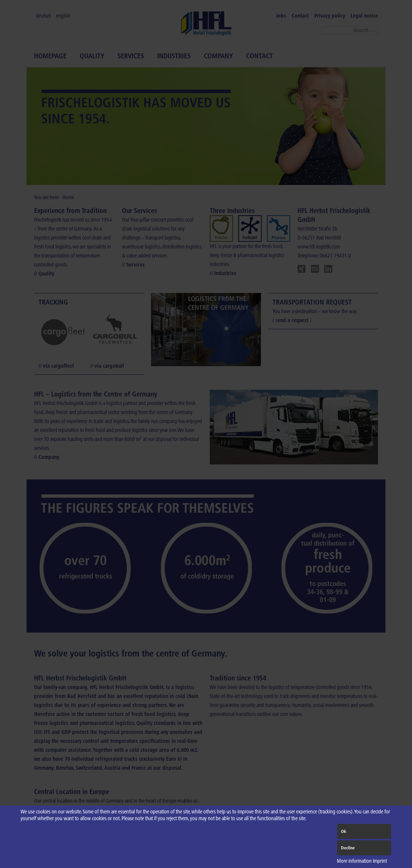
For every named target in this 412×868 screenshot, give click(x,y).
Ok (344, 831)
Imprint (380, 861)
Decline (348, 848)
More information (354, 861)
